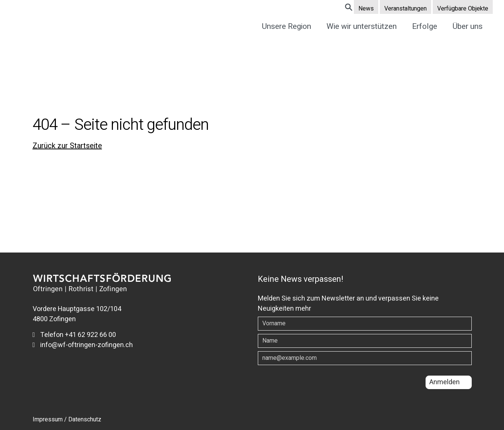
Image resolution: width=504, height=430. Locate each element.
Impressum (48, 419)
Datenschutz (85, 419)
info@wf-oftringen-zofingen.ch (83, 345)
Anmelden (445, 382)
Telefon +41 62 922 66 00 (74, 335)
